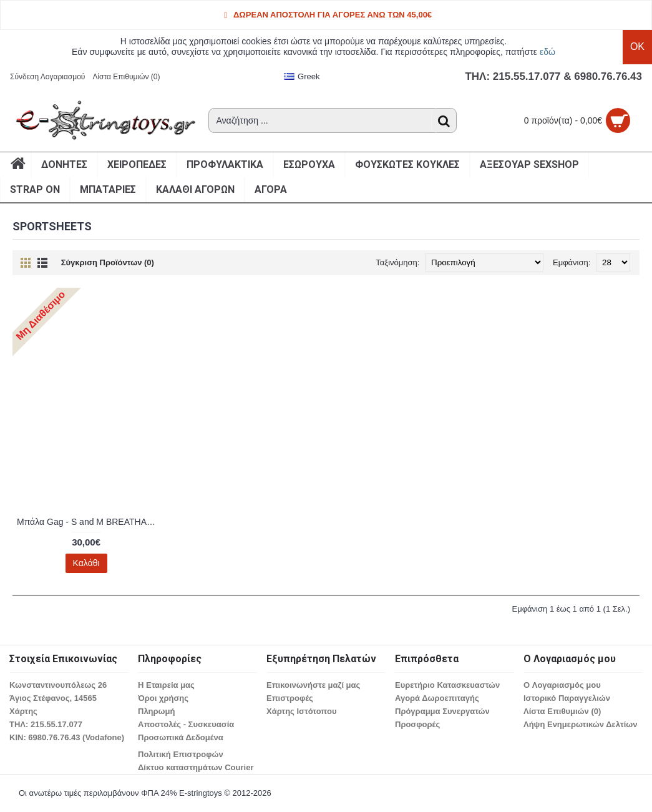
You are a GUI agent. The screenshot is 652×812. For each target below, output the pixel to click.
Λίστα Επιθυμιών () (562, 711)
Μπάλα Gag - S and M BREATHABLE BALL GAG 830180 (88, 522)
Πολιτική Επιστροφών (181, 754)
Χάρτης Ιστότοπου (301, 711)
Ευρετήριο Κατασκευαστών (447, 685)
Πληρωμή (156, 711)
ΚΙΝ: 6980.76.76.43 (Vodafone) (67, 737)
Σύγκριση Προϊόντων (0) (108, 262)
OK (637, 46)
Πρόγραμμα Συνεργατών (442, 711)
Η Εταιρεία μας (166, 685)
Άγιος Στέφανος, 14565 (53, 698)
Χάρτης (23, 711)
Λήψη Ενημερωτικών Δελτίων (581, 724)
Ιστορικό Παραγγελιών (567, 698)
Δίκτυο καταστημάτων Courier (196, 767)
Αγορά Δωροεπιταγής (437, 698)
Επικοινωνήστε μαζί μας (313, 685)
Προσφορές (417, 724)
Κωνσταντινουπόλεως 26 (58, 685)
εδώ (547, 52)
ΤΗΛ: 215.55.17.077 (46, 724)
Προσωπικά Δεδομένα (181, 737)
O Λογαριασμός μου (562, 685)
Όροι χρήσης (163, 698)
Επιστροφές (290, 698)
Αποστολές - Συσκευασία (186, 724)
